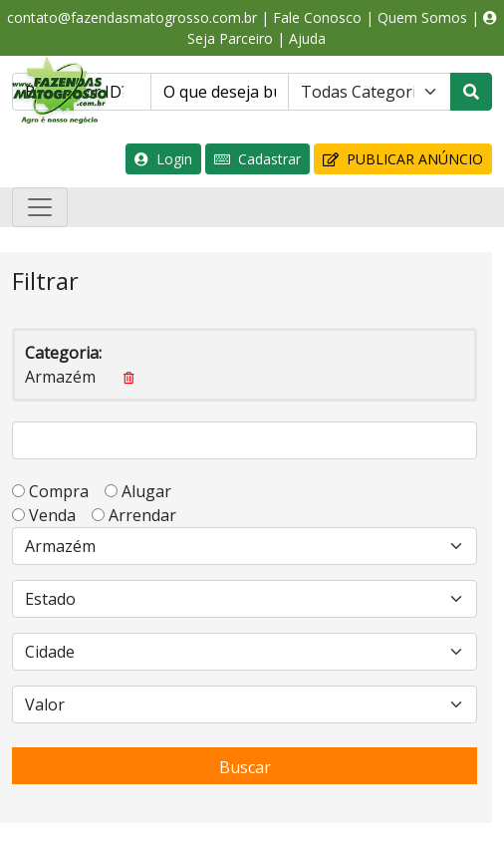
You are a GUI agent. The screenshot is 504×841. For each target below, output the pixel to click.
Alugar (152, 491)
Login (163, 159)
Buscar (245, 767)
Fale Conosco (317, 17)
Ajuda (307, 38)
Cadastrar (257, 159)
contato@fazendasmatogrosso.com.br (132, 17)
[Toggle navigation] (40, 207)
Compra (65, 491)
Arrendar (140, 515)
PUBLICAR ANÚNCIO (403, 159)
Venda (58, 515)
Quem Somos (422, 17)
